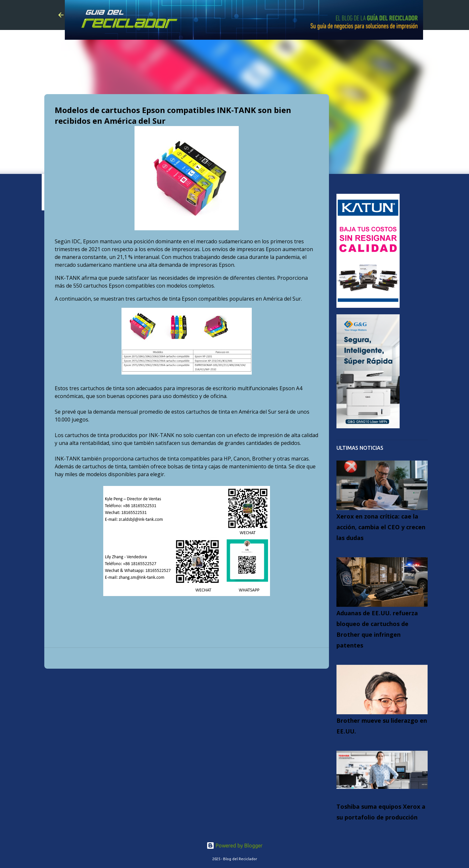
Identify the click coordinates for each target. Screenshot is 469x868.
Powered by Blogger (234, 846)
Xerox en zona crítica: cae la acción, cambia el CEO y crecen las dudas (381, 527)
